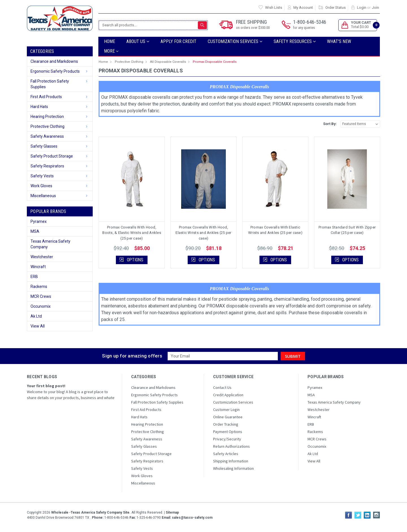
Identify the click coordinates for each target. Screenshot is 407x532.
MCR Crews (41, 296)
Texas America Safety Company (50, 244)
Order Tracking (226, 424)
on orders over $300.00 (253, 28)
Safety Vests (42, 176)
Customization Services (235, 41)
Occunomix (41, 306)
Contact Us (222, 387)
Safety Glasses (44, 146)
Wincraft (38, 267)
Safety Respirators (47, 166)
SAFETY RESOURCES (295, 41)
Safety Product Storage (52, 156)
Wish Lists (274, 7)
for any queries (304, 28)
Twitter (358, 515)
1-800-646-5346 (310, 25)
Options (135, 260)
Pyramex (39, 221)
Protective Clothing (47, 126)
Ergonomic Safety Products (55, 71)
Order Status (335, 7)
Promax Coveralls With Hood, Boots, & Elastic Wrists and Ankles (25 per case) (132, 233)
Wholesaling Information (233, 468)
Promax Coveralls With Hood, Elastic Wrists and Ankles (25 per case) (203, 233)
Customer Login (226, 410)
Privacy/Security (227, 439)
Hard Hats (39, 107)
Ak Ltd (36, 316)
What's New (339, 41)
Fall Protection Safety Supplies (50, 84)
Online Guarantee (228, 417)
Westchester (42, 257)
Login (362, 7)
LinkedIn (367, 515)
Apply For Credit (178, 41)
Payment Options (228, 432)
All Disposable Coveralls (168, 62)
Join (375, 7)
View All (38, 326)
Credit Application (228, 395)
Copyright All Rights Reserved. (103, 512)
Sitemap (172, 512)
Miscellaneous (43, 196)
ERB (34, 277)
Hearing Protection (47, 117)
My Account (303, 7)
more (111, 51)
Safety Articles (226, 454)
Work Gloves (41, 186)
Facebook (348, 515)
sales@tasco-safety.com (192, 518)
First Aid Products (46, 97)
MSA (35, 231)
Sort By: (330, 124)
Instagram (376, 515)
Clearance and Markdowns (54, 61)
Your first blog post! (46, 386)
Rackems (39, 287)
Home (110, 41)
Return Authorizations (231, 446)
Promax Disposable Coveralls (215, 62)
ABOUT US (138, 41)
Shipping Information (231, 461)
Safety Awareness (47, 136)
